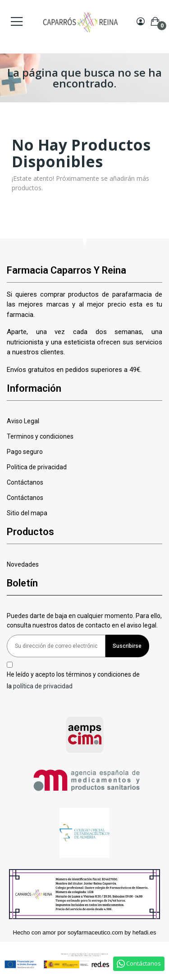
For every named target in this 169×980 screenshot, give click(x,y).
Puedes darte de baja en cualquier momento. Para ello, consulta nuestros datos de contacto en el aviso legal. (84, 621)
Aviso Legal (23, 421)
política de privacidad (43, 686)
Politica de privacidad (37, 467)
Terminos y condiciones (40, 436)
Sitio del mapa (27, 513)
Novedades (23, 564)
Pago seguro (25, 452)
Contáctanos (25, 482)
